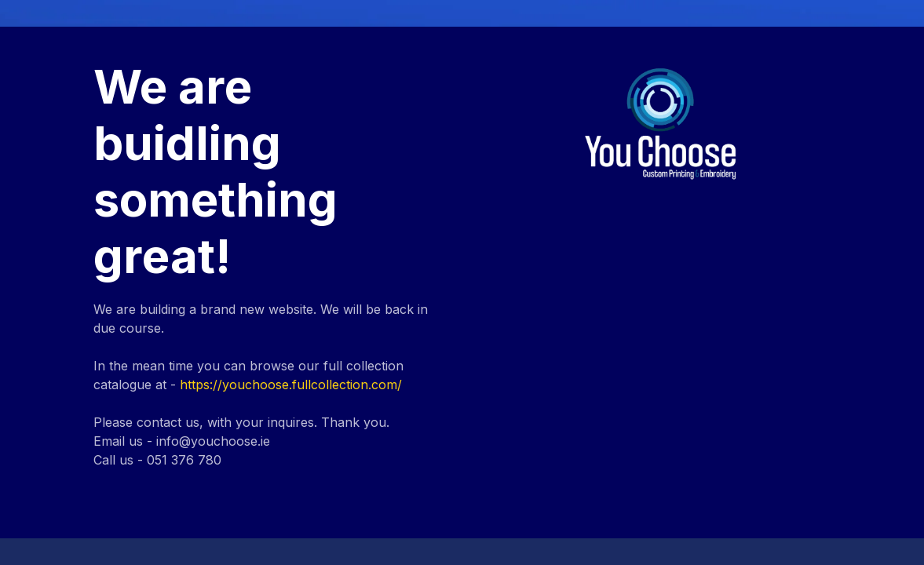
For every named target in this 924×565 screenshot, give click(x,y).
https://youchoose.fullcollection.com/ (291, 385)
